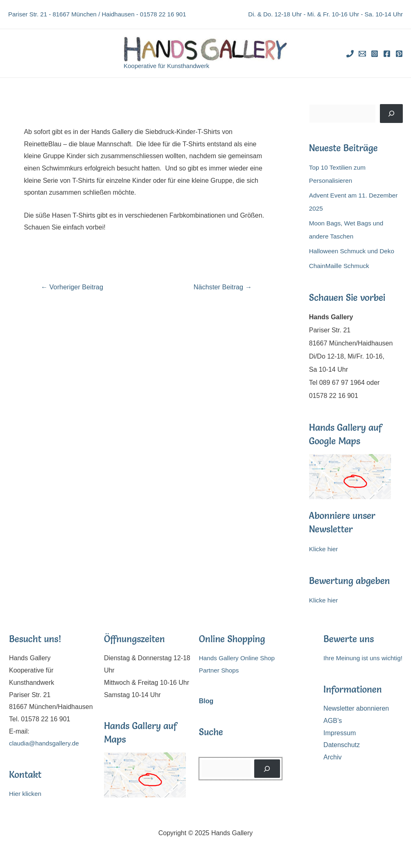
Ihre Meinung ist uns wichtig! (365, 658)
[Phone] (350, 54)
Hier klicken (26, 794)
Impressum (340, 733)
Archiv (332, 757)
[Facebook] (387, 54)
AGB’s (333, 721)
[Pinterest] (399, 54)
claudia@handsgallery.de (46, 743)
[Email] (362, 54)
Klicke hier (324, 549)
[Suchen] (391, 114)
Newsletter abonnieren (356, 708)
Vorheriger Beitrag (74, 287)
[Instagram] (375, 54)
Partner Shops (220, 670)
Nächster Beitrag (221, 287)
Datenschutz (342, 745)
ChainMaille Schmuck (341, 266)
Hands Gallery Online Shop (239, 658)
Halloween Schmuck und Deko (354, 251)
